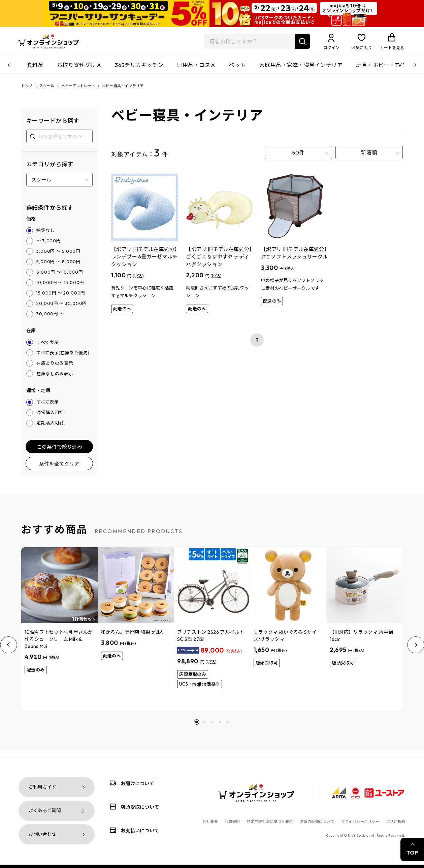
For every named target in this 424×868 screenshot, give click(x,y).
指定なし (46, 235)
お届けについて (131, 783)
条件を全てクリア (59, 469)
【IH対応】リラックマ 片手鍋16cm (361, 641)
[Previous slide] (8, 650)
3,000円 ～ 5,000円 (58, 256)
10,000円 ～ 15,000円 (60, 287)
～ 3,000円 (48, 246)
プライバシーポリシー (360, 822)
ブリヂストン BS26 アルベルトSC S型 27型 (211, 641)
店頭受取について (133, 807)
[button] (197, 727)
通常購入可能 (50, 418)
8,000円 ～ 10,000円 (60, 277)
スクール (50, 91)
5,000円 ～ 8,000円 (59, 267)
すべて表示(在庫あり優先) (63, 358)
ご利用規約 (396, 822)
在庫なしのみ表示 (55, 379)
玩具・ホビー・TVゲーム (387, 69)
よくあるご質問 (45, 811)
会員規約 (232, 822)
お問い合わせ (42, 834)
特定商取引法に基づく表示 (270, 822)
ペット (237, 69)
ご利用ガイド (42, 787)
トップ (28, 91)
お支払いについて (133, 830)
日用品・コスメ (196, 69)
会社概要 (210, 822)
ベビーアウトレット (86, 91)
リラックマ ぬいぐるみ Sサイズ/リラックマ (285, 641)
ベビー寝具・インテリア (137, 91)
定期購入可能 (50, 428)
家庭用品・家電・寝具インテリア (301, 69)
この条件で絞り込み (59, 452)
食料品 (35, 69)
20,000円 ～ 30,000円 (62, 308)
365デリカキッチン (139, 69)
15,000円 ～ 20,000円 (61, 298)
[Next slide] (416, 650)
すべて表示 (47, 347)
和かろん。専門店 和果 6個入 (133, 637)
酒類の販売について (317, 822)
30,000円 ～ (50, 319)
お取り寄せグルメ (79, 69)
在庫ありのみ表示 (55, 368)
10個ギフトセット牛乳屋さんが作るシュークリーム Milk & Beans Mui (59, 644)
